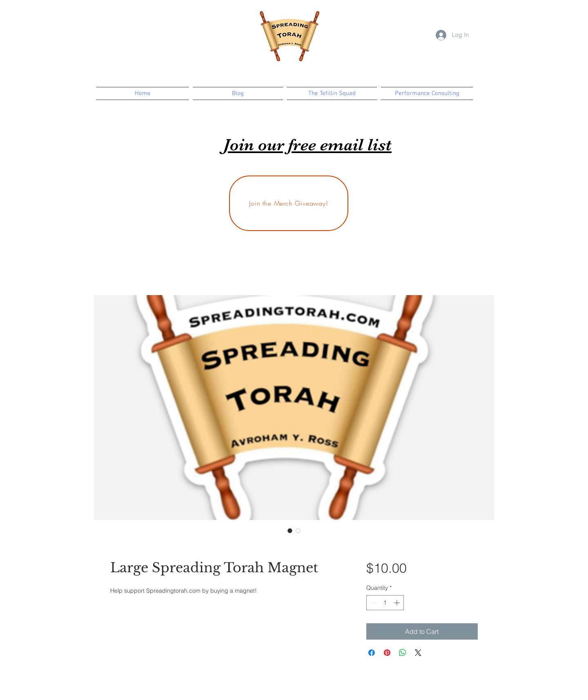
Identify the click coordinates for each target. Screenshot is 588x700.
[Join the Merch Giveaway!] (289, 203)
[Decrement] (373, 603)
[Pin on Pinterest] (387, 653)
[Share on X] (418, 653)
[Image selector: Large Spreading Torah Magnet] (290, 531)
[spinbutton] (385, 603)
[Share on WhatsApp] (403, 653)
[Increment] (398, 603)
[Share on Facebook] (372, 653)
